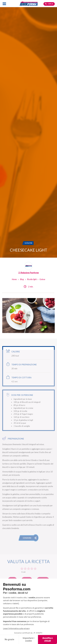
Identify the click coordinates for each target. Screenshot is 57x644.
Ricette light (32, 279)
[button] (28, 538)
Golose (42, 279)
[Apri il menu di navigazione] (4, 4)
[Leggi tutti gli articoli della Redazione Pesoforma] (28, 268)
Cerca (49, 4)
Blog (22, 279)
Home (14, 279)
